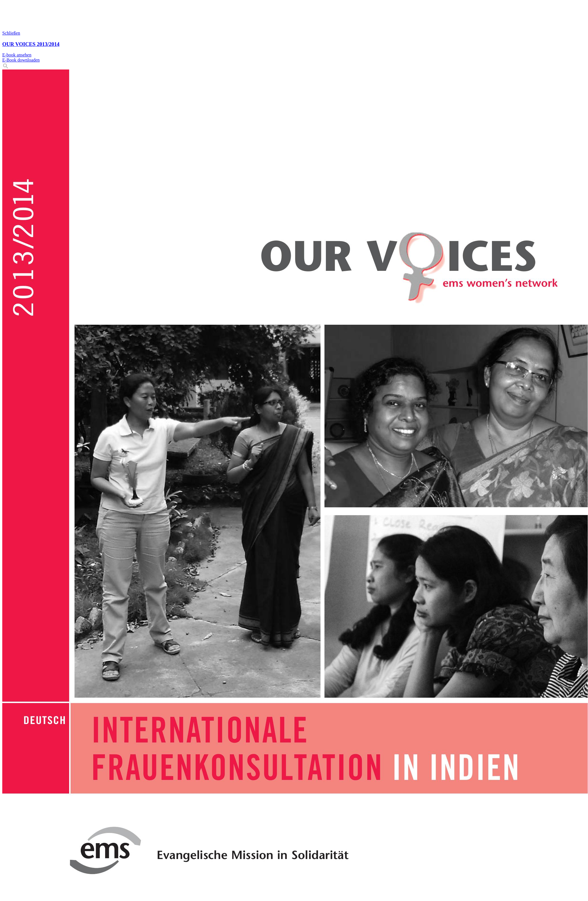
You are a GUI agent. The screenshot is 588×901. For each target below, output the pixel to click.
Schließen (11, 33)
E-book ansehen (17, 55)
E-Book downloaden (21, 60)
